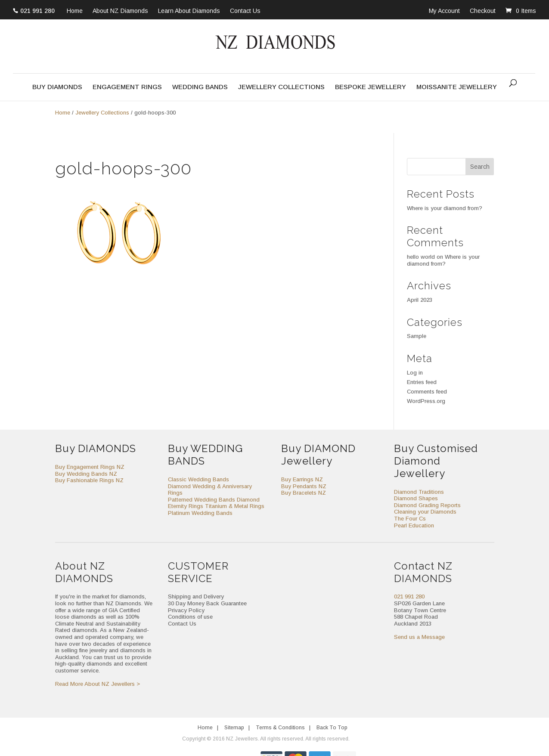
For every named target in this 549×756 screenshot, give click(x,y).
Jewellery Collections (281, 87)
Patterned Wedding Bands (202, 500)
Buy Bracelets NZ (304, 493)
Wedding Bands (200, 87)
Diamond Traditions (419, 492)
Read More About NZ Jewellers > (98, 684)
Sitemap (234, 728)
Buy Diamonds (57, 87)
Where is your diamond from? (445, 208)
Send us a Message (419, 637)
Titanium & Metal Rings (235, 506)
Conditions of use (190, 617)
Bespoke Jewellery (371, 87)
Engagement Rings (127, 87)
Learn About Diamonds (189, 11)
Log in (415, 373)
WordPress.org (426, 401)
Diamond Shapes (416, 498)
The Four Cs (410, 519)
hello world (421, 257)
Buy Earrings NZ (302, 479)
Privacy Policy (186, 610)
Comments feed (427, 392)
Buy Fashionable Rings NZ (89, 480)
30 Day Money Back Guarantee (207, 603)
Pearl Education (414, 525)
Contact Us (245, 11)
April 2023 (420, 300)
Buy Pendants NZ (304, 486)
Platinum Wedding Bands (200, 513)
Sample (417, 336)
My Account (444, 11)
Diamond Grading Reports (427, 505)
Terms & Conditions (280, 728)
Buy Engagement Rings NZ (90, 467)
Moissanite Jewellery (457, 87)
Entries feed (422, 382)
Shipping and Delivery (196, 596)
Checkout (483, 11)
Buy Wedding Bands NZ (86, 474)
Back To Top (332, 728)
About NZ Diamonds (120, 11)
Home (75, 11)
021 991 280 (37, 11)
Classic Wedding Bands (199, 479)
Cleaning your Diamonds (425, 512)
